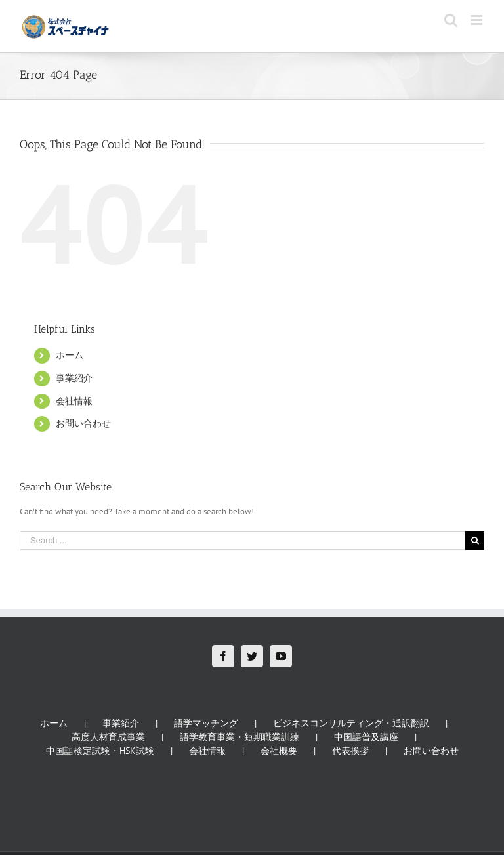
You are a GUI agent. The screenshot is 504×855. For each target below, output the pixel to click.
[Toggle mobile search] (451, 20)
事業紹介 (74, 378)
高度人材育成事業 (108, 737)
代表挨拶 (350, 751)
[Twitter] (252, 656)
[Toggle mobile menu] (477, 20)
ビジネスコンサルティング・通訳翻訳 (351, 723)
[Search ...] (242, 540)
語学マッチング (206, 723)
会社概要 (279, 751)
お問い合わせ (83, 423)
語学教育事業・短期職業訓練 (240, 737)
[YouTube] (281, 656)
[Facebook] (223, 656)
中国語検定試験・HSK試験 (100, 751)
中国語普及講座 (366, 737)
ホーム (70, 355)
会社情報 (74, 401)
